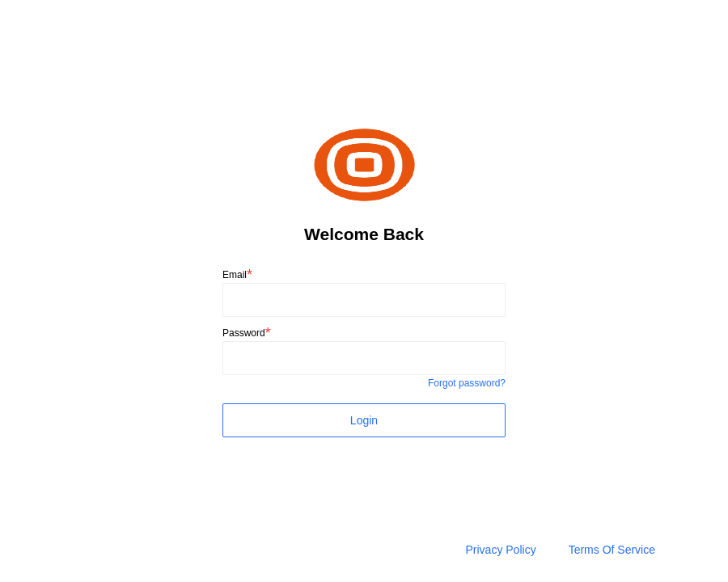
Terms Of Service (612, 550)
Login (364, 420)
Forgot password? (467, 383)
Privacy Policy (501, 550)
